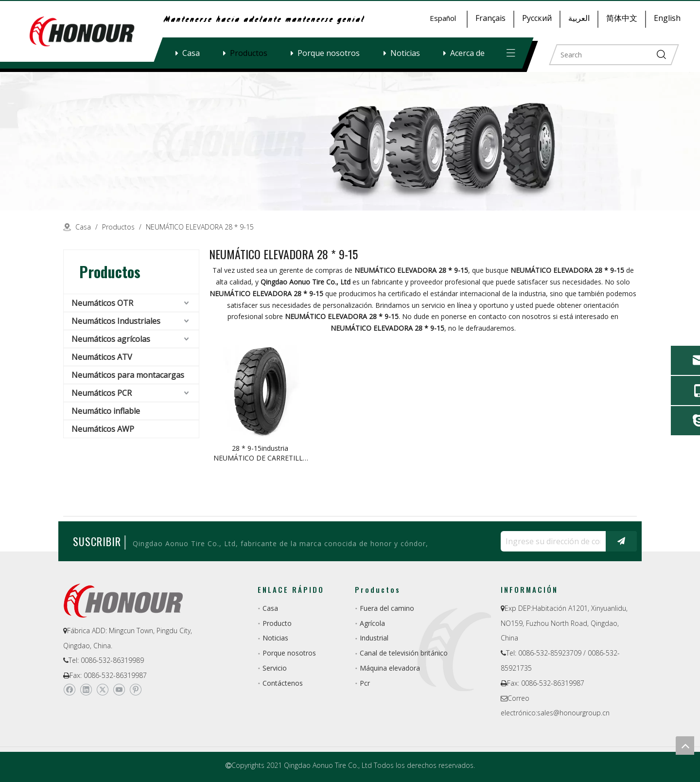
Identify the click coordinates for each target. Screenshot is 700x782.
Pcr (365, 683)
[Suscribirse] (621, 541)
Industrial (374, 638)
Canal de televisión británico (404, 653)
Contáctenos (283, 683)
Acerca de (467, 53)
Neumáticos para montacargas (128, 375)
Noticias (405, 53)
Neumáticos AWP (103, 429)
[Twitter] (102, 690)
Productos (249, 53)
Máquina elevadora (390, 668)
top (685, 746)
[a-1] (350, 141)
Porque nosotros (329, 53)
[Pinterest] (135, 690)
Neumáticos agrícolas (111, 339)
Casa (191, 53)
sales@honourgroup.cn (573, 713)
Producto (277, 623)
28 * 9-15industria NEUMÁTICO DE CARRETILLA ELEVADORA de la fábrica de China (260, 453)
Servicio (275, 668)
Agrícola (372, 623)
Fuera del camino (387, 608)
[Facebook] (69, 690)
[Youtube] (119, 690)
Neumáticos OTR (102, 303)
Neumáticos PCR (102, 393)
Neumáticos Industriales (116, 321)
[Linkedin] (86, 690)
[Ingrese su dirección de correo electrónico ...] (551, 541)
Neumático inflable (106, 411)
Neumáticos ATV (102, 357)
